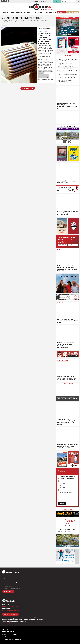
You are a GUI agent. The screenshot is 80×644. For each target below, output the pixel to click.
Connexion (73, 245)
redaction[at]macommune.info (10, 606)
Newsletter (8, 592)
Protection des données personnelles (13, 582)
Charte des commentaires (10, 580)
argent (40, 71)
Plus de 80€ (63, 490)
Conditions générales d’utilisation (12, 588)
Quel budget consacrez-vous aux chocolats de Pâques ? (67, 478)
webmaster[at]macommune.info (10, 623)
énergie (50, 71)
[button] (75, 1)
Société (46, 31)
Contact (6, 576)
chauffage (45, 71)
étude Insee (41, 73)
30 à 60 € (62, 486)
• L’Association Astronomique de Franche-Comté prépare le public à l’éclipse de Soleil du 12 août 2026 (67, 76)
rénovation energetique (43, 75)
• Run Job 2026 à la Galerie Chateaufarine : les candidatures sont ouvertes (67, 70)
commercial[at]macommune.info (11, 610)
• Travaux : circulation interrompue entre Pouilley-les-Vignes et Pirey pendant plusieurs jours (68, 82)
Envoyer (62, 503)
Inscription (63, 245)
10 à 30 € (62, 483)
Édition (42, 9)
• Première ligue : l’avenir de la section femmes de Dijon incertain (67, 60)
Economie (41, 31)
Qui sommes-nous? (9, 578)
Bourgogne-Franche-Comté (44, 29)
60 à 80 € (62, 488)
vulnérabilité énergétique (44, 77)
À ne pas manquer (68, 384)
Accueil (4, 25)
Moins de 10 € (63, 481)
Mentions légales (8, 586)
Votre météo (68, 509)
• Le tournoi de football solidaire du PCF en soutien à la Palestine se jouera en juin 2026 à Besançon (68, 65)
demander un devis (10, 614)
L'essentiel (68, 56)
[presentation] (57, 393)
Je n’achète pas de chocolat (67, 492)
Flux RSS (6, 584)
